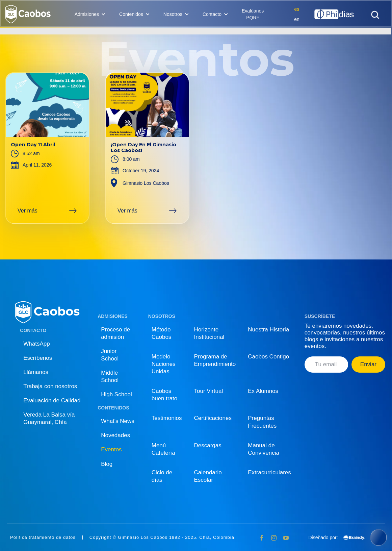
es (297, 9)
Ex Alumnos (263, 391)
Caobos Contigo (268, 357)
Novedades (115, 435)
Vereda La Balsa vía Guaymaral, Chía (49, 418)
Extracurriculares (269, 472)
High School (116, 394)
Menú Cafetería (163, 449)
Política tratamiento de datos (43, 537)
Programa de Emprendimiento (215, 360)
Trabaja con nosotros (50, 386)
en (297, 19)
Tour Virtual (209, 391)
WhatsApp (36, 344)
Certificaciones (213, 418)
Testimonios (167, 418)
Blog (107, 464)
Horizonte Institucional (209, 333)
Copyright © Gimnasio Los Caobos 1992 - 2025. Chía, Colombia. (163, 537)
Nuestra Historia (268, 330)
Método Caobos (162, 333)
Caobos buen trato (165, 395)
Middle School (110, 377)
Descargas (208, 445)
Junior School (110, 355)
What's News (118, 421)
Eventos (111, 449)
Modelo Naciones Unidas (164, 364)
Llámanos (36, 372)
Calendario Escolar (208, 476)
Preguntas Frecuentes (262, 422)
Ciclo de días (162, 476)
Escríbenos (38, 358)
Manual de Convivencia (264, 449)
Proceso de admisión (115, 333)
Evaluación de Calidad (52, 400)
